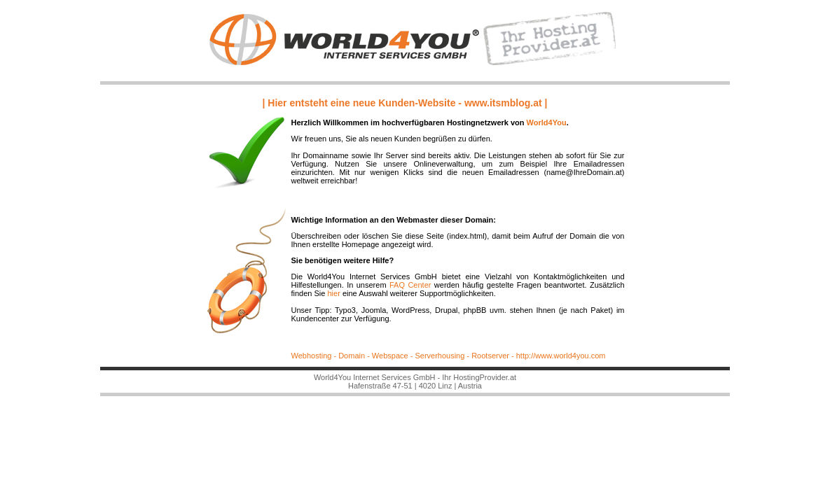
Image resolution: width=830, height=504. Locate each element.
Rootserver (489, 356)
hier (333, 293)
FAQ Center (409, 285)
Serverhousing (440, 356)
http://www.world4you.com (561, 356)
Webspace (389, 356)
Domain (352, 356)
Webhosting (312, 356)
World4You (547, 122)
